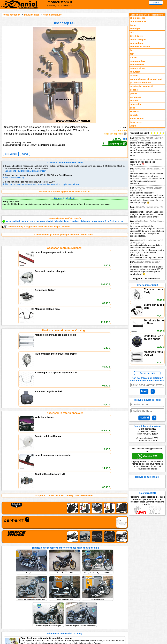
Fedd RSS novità (54, 619)
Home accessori (11, 15)
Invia (144, 391)
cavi (132, 32)
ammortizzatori (138, 21)
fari (132, 50)
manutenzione (137, 68)
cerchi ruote (136, 36)
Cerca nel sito (147, 373)
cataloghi (135, 29)
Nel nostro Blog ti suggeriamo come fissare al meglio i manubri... (37, 227)
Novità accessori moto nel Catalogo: (65, 285)
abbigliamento (137, 18)
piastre (134, 93)
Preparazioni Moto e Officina (20, 616)
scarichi (134, 101)
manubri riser (32, 15)
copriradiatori (137, 43)
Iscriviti (144, 418)
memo (25, 154)
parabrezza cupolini (140, 83)
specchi (134, 115)
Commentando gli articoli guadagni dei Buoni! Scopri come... (65, 235)
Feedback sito (12, 613)
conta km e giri (138, 39)
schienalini (136, 104)
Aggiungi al (118, 143)
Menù (156, 3)
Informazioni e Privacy (57, 613)
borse (133, 25)
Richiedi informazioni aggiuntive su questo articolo (65, 191)
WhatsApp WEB (147, 456)
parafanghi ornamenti (141, 86)
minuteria (135, 72)
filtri (132, 54)
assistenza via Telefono (57, 609)
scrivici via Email (54, 606)
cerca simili (11, 154)
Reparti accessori (14, 606)
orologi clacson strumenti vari (146, 79)
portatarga (135, 97)
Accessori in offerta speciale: (65, 322)
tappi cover (136, 122)
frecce (133, 57)
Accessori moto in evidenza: (65, 248)
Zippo (133, 126)
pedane (134, 90)
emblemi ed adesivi (140, 47)
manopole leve (138, 61)
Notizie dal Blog (13, 619)
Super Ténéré (137, 119)
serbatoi (134, 111)
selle (132, 108)
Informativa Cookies (56, 616)
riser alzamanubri (52, 15)
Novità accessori (14, 609)
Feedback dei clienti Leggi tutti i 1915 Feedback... (147, 206)
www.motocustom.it (133, 640)
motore (134, 75)
